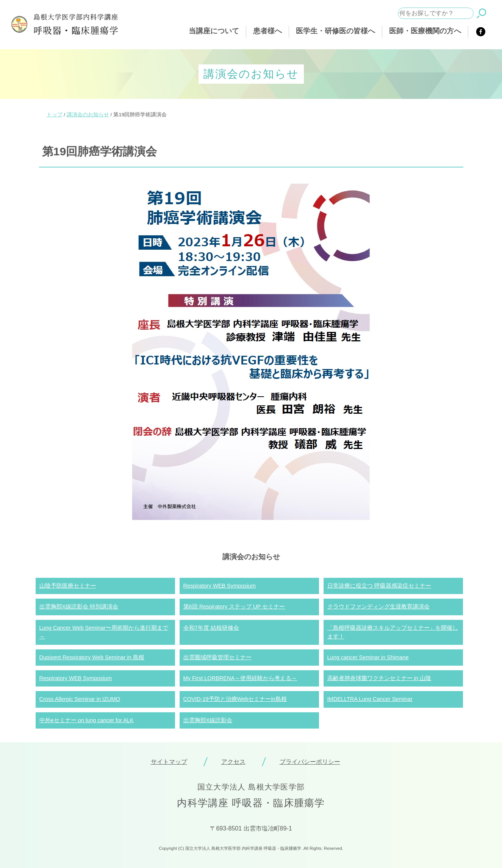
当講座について (214, 31)
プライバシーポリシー (310, 762)
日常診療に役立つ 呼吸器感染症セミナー (379, 586)
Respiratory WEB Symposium (220, 586)
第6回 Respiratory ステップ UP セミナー (234, 607)
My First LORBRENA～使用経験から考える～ (240, 678)
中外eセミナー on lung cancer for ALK (87, 720)
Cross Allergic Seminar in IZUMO (80, 699)
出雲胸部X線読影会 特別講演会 (79, 607)
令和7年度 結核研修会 (211, 628)
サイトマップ (169, 762)
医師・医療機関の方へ (425, 31)
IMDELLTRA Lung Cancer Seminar (370, 699)
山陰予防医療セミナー (68, 586)
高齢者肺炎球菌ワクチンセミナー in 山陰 (379, 678)
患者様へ (267, 31)
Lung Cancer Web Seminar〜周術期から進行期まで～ (104, 632)
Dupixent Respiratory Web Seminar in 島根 (92, 657)
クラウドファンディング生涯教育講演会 (378, 607)
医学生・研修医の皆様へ (335, 31)
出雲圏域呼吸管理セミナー (217, 657)
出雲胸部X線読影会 (208, 720)
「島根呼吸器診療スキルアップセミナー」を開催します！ (393, 632)
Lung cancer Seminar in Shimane (368, 657)
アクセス (233, 762)
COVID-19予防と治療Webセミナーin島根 (235, 699)
